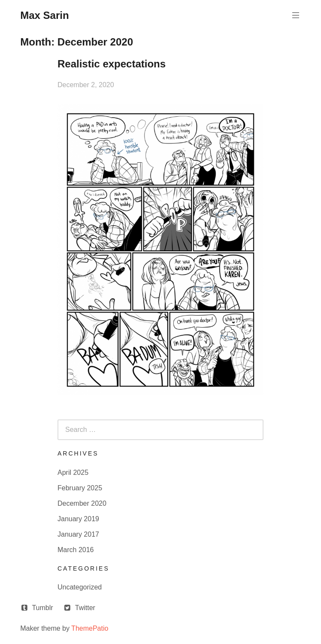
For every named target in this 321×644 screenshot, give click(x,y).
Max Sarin (44, 15)
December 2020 (82, 503)
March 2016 (76, 550)
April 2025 (73, 472)
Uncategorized (80, 587)
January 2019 (78, 519)
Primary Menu (295, 15)
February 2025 (80, 488)
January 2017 (78, 534)
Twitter (85, 608)
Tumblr (42, 608)
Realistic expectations (112, 64)
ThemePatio (90, 628)
